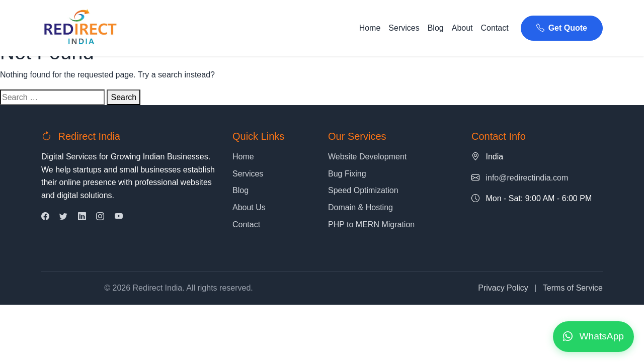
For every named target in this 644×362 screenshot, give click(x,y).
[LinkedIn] (82, 216)
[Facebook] (45, 216)
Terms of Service (573, 288)
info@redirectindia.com (527, 178)
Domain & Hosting (360, 207)
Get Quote (562, 28)
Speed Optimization (363, 190)
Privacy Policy (503, 288)
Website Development (367, 157)
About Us (249, 207)
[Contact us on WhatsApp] (593, 337)
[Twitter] (63, 216)
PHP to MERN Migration (371, 224)
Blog (436, 28)
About (462, 28)
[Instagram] (100, 216)
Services (404, 28)
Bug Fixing (347, 174)
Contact (495, 28)
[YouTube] (119, 216)
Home (370, 28)
